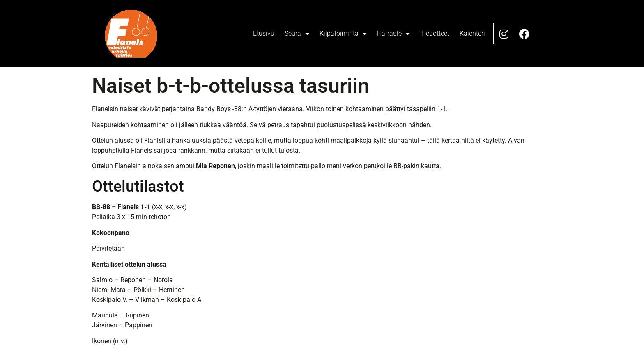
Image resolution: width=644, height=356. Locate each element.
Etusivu (264, 33)
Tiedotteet (435, 33)
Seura (297, 34)
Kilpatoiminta (343, 34)
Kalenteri (472, 33)
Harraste (393, 34)
